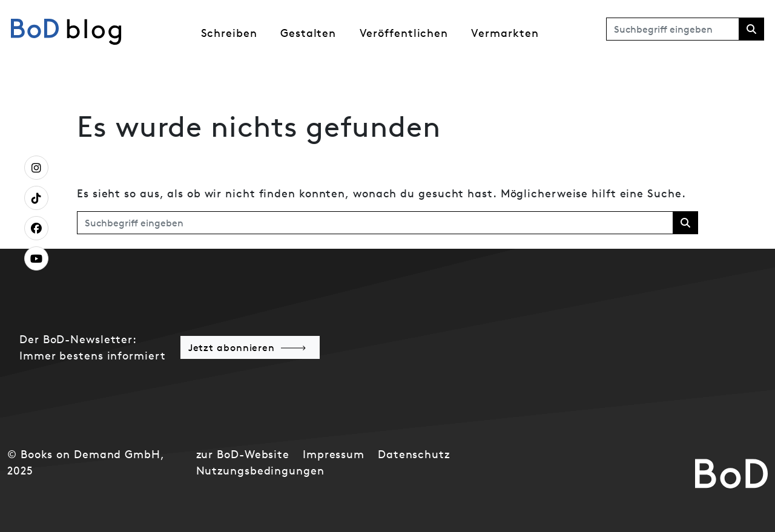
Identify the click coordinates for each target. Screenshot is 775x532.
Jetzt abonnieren (232, 347)
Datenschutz (414, 454)
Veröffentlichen (404, 33)
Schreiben (229, 33)
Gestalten (308, 33)
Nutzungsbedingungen (260, 471)
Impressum (334, 454)
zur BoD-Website (243, 454)
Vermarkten (505, 33)
